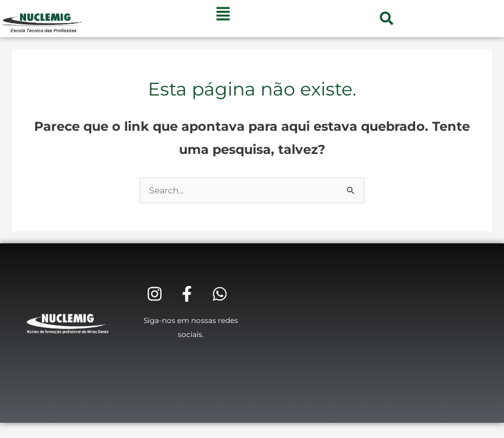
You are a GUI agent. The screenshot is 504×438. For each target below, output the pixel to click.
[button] (387, 18)
